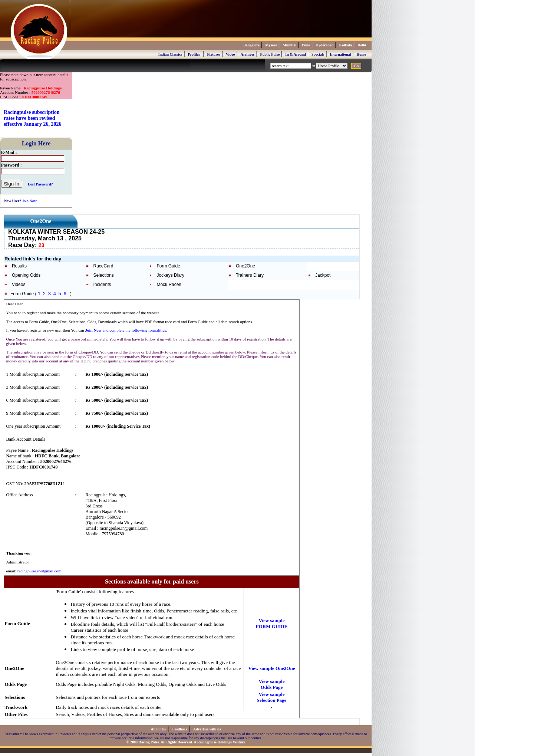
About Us (159, 729)
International (341, 54)
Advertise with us (207, 729)
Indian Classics (170, 54)
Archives (248, 54)
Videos (19, 285)
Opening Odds (26, 275)
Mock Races (169, 285)
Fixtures (213, 54)
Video (230, 54)
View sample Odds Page (272, 684)
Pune (306, 45)
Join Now (29, 201)
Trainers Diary (250, 275)
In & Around (295, 54)
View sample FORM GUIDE (272, 623)
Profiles (194, 54)
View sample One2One (272, 668)
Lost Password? (40, 184)
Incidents (102, 285)
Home (361, 54)
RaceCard (103, 266)
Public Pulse (270, 54)
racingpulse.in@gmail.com (39, 571)
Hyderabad (324, 45)
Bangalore (251, 45)
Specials (318, 54)
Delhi (362, 45)
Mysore (271, 45)
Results (19, 266)
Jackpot (323, 275)
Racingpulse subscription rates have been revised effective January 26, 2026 (33, 118)
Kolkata (346, 45)
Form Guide (168, 266)
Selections (103, 275)
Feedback (180, 729)
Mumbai (289, 45)
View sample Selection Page (272, 697)
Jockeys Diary (170, 275)
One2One (245, 266)
